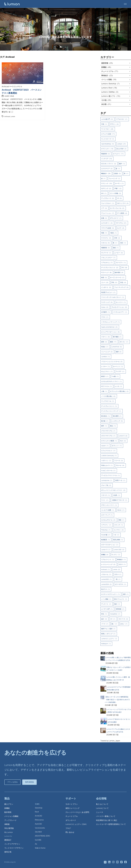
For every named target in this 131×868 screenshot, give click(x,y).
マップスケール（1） (108, 401)
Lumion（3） (117, 569)
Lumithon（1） (106, 357)
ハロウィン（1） (107, 461)
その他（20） (107, 100)
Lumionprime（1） (107, 480)
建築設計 (8, 840)
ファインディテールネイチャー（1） (113, 297)
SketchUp (39, 808)
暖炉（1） (122, 164)
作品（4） (124, 282)
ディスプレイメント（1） (109, 406)
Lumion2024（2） (107, 584)
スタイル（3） (106, 243)
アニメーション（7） (108, 213)
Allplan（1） (121, 510)
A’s (36, 844)
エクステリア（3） (107, 169)
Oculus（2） (105, 307)
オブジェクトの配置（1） (109, 441)
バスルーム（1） (107, 574)
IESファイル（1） (107, 386)
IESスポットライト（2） (109, 164)
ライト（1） (105, 500)
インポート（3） (107, 287)
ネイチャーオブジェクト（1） (111, 594)
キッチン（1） (116, 555)
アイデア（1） (120, 371)
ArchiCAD (38, 816)
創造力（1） (105, 376)
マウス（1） (105, 317)
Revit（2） (123, 441)
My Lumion (9, 832)
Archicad (7, 116)
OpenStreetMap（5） (108, 144)
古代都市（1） (106, 312)
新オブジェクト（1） (121, 599)
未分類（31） (107, 104)
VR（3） (120, 198)
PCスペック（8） (107, 272)
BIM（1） (104, 193)
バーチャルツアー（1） (120, 312)
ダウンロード (71, 820)
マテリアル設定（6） (108, 228)
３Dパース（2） (124, 619)
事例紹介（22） (108, 75)
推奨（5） (104, 278)
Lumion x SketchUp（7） (111, 84)
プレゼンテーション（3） (120, 307)
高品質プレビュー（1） (109, 292)
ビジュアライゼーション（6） (111, 332)
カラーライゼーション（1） (110, 545)
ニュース (100, 812)
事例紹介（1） (122, 560)
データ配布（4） (122, 213)
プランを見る (12, 782)
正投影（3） (118, 174)
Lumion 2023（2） (119, 550)
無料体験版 (29, 782)
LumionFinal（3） (117, 347)
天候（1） (104, 124)
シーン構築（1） (107, 599)
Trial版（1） (115, 376)
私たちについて (102, 804)
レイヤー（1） (106, 367)
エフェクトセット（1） (109, 451)
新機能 (7, 808)
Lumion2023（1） (107, 579)
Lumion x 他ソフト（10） (111, 96)
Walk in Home (40, 848)
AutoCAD (38, 824)
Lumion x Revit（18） (110, 88)
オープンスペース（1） (118, 278)
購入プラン (9, 804)
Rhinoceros (39, 820)
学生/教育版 (9, 828)
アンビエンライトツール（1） (111, 475)
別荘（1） (124, 243)
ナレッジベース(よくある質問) (77, 812)
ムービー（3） (119, 253)
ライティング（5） (107, 302)
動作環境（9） (119, 272)
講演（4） (104, 342)
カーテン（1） (120, 183)
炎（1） (104, 179)
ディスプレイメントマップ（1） (112, 411)
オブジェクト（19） (108, 149)
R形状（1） (114, 233)
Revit (37, 812)
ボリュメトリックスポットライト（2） (114, 490)
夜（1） (115, 243)
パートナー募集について (106, 816)
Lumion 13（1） (106, 550)
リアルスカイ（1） (122, 119)
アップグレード (10, 820)
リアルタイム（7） (107, 263)
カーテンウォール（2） (118, 208)
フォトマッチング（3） (122, 287)
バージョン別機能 (11, 816)
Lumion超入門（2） (107, 119)
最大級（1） (105, 421)
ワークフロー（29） (108, 129)
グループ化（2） (107, 485)
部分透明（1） (118, 416)
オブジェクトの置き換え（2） (120, 391)
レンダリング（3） (118, 421)
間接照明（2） (106, 154)
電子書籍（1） (118, 337)
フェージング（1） (115, 179)
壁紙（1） (116, 248)
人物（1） (104, 391)
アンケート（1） (107, 604)
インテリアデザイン (12, 844)
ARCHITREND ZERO (42, 836)
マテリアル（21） (121, 223)
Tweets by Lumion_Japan (110, 741)
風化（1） (113, 426)
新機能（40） (107, 67)
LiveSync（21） (122, 144)
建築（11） (114, 342)
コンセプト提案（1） (108, 510)
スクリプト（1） (121, 263)
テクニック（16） (107, 183)
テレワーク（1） (107, 253)
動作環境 (8, 812)
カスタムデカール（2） (109, 520)
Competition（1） (115, 614)
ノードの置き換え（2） (109, 396)
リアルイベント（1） (108, 560)
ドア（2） (104, 208)
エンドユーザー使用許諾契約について (111, 824)
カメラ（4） (121, 228)
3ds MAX (38, 832)
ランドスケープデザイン (14, 848)
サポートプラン (72, 804)
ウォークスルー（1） (108, 203)
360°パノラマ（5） (123, 203)
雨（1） (126, 174)
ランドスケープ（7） (108, 139)
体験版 (7, 824)
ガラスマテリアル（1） (109, 436)
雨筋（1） (122, 520)
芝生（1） (104, 614)
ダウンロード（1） (116, 218)
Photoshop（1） (106, 530)
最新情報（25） (108, 63)
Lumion (13, 116)
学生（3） (115, 282)
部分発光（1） (106, 416)
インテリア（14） (107, 159)
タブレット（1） (117, 446)
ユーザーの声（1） (107, 609)
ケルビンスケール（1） (109, 470)
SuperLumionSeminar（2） (110, 327)
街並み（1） (105, 347)
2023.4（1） (118, 574)
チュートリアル (72, 816)
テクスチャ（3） (107, 238)
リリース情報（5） (116, 193)
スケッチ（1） (119, 525)
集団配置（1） (106, 540)
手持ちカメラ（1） (107, 465)
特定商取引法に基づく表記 (107, 820)
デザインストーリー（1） (109, 505)
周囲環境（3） (106, 248)
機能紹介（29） (106, 174)
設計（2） (104, 619)
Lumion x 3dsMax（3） (110, 92)
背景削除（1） (120, 609)
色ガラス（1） (106, 589)
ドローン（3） (106, 337)
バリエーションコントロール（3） (112, 362)
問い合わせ (70, 832)
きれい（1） (124, 624)
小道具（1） (117, 495)
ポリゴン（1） (124, 342)
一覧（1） (118, 579)
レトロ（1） (119, 386)
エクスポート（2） (107, 223)
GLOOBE (38, 840)
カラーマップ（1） (107, 515)
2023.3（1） (122, 564)
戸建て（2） (118, 188)
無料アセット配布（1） (109, 629)
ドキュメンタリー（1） (109, 258)
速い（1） (115, 624)
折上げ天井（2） (122, 149)
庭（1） (118, 169)
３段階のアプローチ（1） (120, 500)
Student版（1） (106, 535)
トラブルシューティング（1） (111, 322)
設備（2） (104, 218)
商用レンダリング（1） (109, 634)
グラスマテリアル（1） (109, 431)
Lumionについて (102, 808)
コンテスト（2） (119, 530)
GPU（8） (125, 268)
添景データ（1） (121, 480)
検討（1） (118, 604)
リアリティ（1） (107, 525)
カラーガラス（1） (121, 584)
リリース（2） (119, 461)
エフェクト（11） (119, 154)
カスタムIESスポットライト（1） (112, 381)
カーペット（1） (118, 367)
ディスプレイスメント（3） (110, 268)
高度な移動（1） (118, 540)
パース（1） (105, 624)
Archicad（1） (106, 569)
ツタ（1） (117, 535)
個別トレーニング (72, 808)
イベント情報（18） (109, 80)
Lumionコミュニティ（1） (109, 639)
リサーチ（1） (106, 495)
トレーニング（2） (107, 352)
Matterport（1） (106, 644)
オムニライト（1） (107, 371)
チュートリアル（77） (110, 71)
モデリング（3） (107, 188)
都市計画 (8, 852)
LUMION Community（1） (109, 456)
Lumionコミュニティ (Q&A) (76, 824)
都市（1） (104, 426)
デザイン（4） (115, 124)
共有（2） (118, 238)
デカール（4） (120, 465)
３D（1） (113, 619)
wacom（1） (105, 446)
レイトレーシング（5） (109, 564)
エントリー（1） (121, 302)
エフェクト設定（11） (108, 134)
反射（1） (126, 594)
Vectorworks (40, 828)
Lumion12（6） (123, 436)
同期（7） (104, 233)
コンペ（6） (105, 282)
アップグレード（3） (108, 198)
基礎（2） (119, 352)
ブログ (68, 828)
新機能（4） (105, 555)
